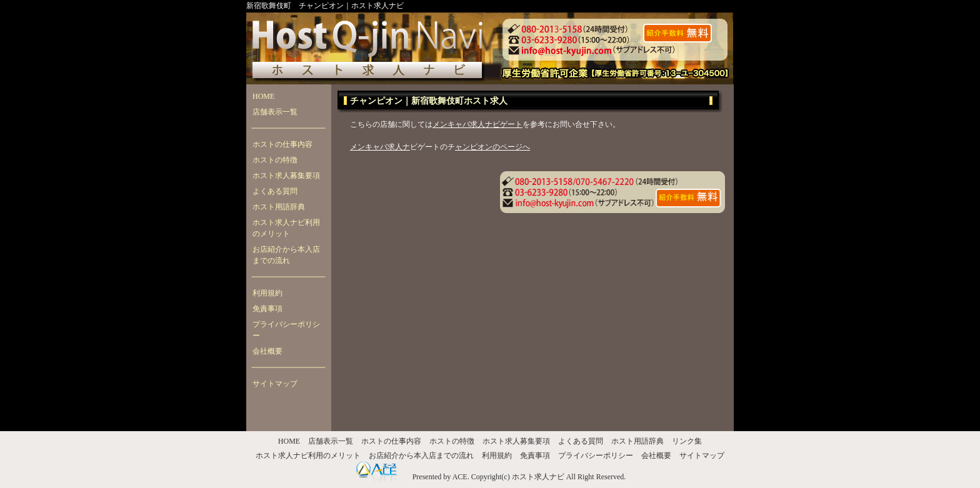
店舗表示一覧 (275, 112)
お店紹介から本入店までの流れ (286, 255)
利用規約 (267, 293)
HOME (263, 96)
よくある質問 (275, 191)
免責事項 (267, 309)
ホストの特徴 (275, 160)
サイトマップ (275, 384)
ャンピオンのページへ (492, 147)
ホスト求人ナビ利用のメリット (286, 228)
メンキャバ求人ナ (380, 147)
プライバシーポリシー (286, 330)
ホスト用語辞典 (279, 207)
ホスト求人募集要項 (286, 176)
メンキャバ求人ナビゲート (477, 124)
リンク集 (687, 441)
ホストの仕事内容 (282, 144)
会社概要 (267, 351)
